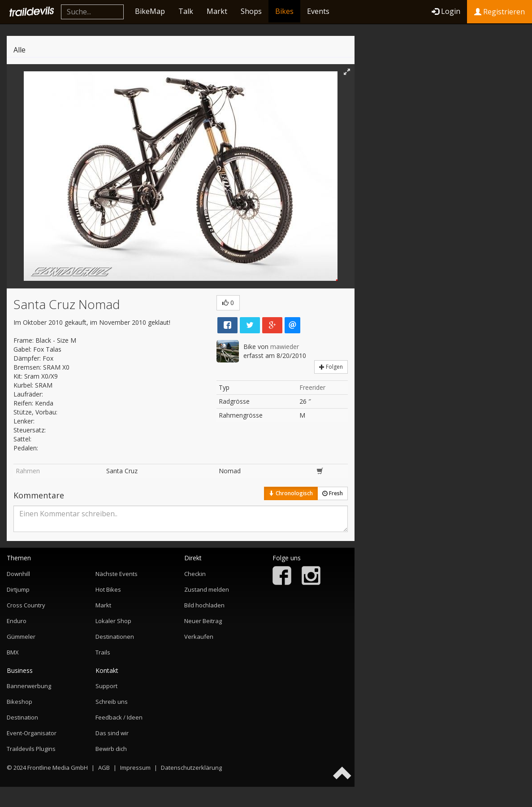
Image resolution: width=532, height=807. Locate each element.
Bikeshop (19, 702)
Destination (22, 717)
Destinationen (115, 637)
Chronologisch (291, 493)
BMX (13, 652)
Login (446, 11)
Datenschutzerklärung (191, 768)
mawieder (285, 347)
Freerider (312, 387)
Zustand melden (207, 589)
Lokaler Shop (113, 621)
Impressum (135, 768)
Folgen (331, 367)
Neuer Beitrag (203, 621)
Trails (103, 652)
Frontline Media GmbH (58, 768)
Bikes (284, 11)
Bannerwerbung (29, 686)
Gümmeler (21, 637)
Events (318, 11)
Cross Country (26, 605)
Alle (19, 50)
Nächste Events (117, 574)
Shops (251, 11)
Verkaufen (199, 637)
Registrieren (500, 12)
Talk (186, 11)
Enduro (17, 621)
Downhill (18, 574)
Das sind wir (112, 733)
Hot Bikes (108, 589)
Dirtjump (18, 589)
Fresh (333, 493)
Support (106, 686)
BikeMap (150, 11)
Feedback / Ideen (119, 717)
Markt (217, 11)
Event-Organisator (32, 733)
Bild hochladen (204, 605)
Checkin (195, 574)
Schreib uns (112, 702)
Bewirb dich (111, 749)
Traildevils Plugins (31, 749)
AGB (104, 768)
